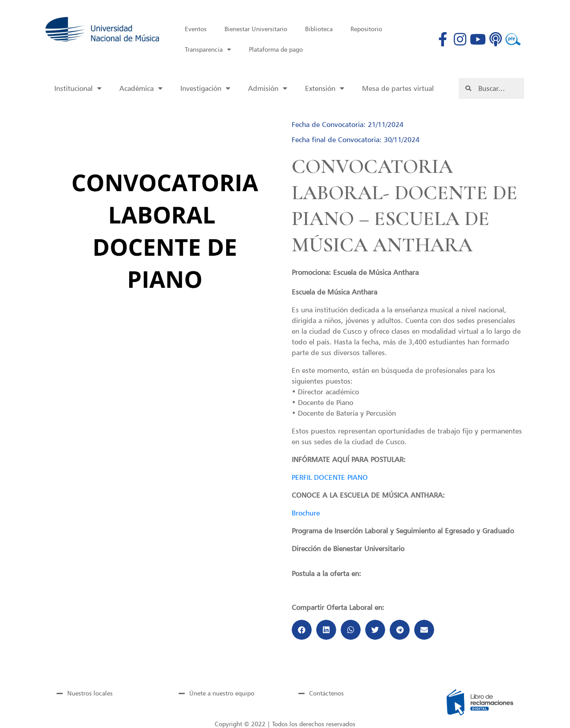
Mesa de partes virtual (398, 88)
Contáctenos (326, 693)
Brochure (306, 513)
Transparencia (208, 49)
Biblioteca (319, 29)
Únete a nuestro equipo (222, 693)
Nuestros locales (90, 693)
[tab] (103, 693)
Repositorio (366, 29)
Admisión (268, 88)
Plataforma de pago (276, 49)
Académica (141, 88)
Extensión (325, 88)
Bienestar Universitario (256, 29)
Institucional (78, 88)
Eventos (196, 29)
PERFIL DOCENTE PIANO (330, 477)
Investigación (205, 88)
